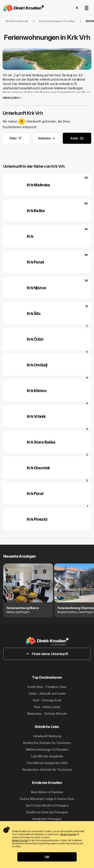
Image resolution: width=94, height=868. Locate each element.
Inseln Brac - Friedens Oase (47, 687)
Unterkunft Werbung (47, 736)
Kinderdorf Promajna (47, 819)
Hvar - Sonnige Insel (47, 700)
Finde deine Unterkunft (47, 654)
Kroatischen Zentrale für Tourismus (47, 770)
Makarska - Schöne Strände (47, 714)
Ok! (47, 857)
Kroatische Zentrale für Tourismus (47, 743)
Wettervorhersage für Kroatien (47, 749)
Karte (77, 138)
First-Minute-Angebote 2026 (47, 763)
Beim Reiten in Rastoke (47, 792)
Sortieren (46, 138)
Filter (15, 138)
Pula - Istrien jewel (47, 707)
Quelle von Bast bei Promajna (47, 812)
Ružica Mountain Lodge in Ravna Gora (47, 799)
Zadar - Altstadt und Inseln (47, 693)
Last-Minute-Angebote (47, 756)
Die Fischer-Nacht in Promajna (47, 805)
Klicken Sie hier (68, 834)
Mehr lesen (12, 98)
